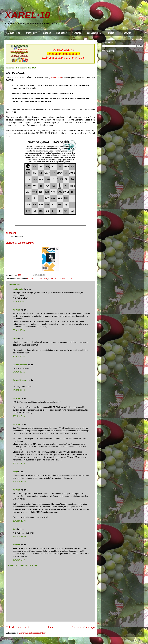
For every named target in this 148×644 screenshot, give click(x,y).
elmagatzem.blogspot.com (63, 54)
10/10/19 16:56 (19, 482)
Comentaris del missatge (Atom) (33, 633)
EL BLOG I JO (13, 33)
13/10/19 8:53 (19, 560)
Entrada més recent (17, 627)
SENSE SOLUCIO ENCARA (60, 279)
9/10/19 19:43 (19, 390)
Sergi (15, 472)
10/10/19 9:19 (19, 463)
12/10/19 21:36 (19, 536)
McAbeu (17, 310)
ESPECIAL (32, 279)
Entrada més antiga (83, 627)
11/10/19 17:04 (19, 521)
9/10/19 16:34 (19, 356)
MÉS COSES (61, 33)
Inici (50, 627)
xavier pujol (18, 289)
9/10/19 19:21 (19, 372)
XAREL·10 (27, 15)
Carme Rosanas (20, 365)
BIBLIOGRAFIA (94, 33)
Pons (15, 339)
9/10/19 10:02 (19, 301)
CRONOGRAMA (31, 33)
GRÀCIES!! (112, 33)
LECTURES (127, 33)
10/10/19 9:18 (19, 416)
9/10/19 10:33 (19, 330)
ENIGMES (47, 33)
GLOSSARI (77, 33)
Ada (15, 529)
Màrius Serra (56, 78)
